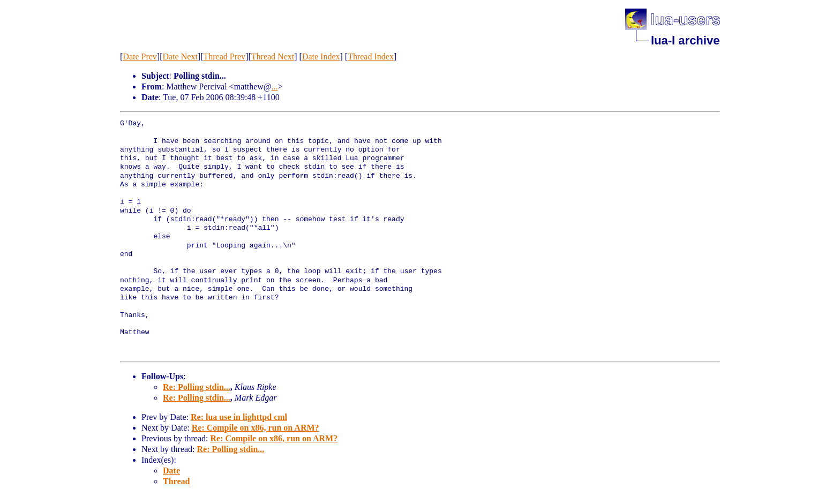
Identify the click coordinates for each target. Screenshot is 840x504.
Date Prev (140, 57)
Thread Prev (224, 57)
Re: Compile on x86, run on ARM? (256, 428)
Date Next (180, 57)
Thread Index (371, 57)
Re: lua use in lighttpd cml (239, 417)
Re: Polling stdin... (197, 387)
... (275, 86)
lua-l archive (685, 40)
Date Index (321, 57)
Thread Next (273, 57)
